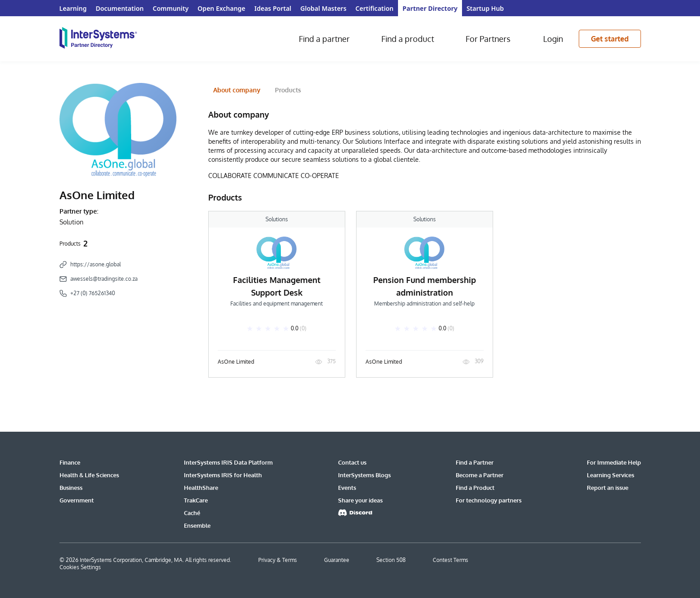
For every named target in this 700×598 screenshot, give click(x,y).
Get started (610, 39)
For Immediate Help (614, 462)
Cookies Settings (80, 567)
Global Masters (323, 8)
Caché (192, 513)
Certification (375, 8)
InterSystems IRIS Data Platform (228, 462)
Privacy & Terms (278, 560)
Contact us (352, 462)
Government (77, 500)
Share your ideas (360, 500)
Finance (70, 462)
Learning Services (611, 475)
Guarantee (337, 560)
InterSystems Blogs (364, 475)
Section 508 (391, 560)
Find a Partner (475, 462)
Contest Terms (451, 560)
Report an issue (608, 488)
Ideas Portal (273, 8)
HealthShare (201, 488)
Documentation (120, 8)
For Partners (488, 39)
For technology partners (489, 500)
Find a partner (324, 39)
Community (171, 8)
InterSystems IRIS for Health (223, 475)
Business (71, 488)
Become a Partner (480, 475)
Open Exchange (221, 8)
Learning (73, 8)
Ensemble (197, 525)
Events (347, 488)
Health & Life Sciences (89, 475)
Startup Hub (485, 8)
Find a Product (475, 488)
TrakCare (196, 500)
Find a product (408, 39)
